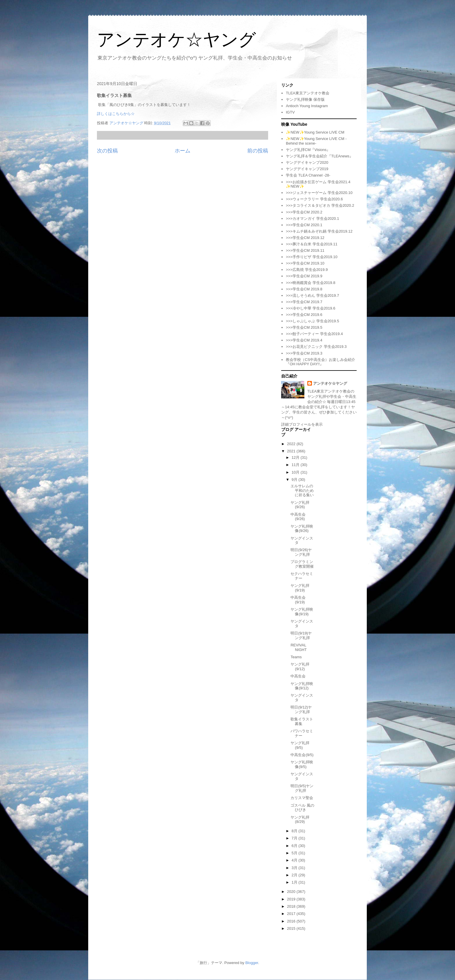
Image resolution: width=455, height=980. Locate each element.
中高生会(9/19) (298, 600)
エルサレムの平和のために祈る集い (302, 490)
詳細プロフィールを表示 (302, 424)
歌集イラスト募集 (302, 721)
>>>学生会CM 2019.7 (304, 302)
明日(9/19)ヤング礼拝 (301, 635)
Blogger (252, 963)
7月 (295, 838)
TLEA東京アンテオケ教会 (308, 93)
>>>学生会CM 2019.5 (304, 327)
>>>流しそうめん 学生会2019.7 (312, 295)
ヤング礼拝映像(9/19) (302, 612)
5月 (295, 853)
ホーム (183, 151)
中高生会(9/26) (298, 517)
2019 (292, 899)
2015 (292, 928)
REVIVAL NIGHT (298, 647)
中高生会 (298, 676)
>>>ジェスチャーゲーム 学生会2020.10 (319, 193)
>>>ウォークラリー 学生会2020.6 (314, 199)
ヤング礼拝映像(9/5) (302, 764)
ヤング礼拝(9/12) (300, 667)
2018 (292, 906)
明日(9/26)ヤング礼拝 (301, 552)
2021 (292, 451)
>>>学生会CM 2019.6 (304, 315)
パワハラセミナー (302, 733)
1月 (295, 882)
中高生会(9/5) (302, 755)
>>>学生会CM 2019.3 (304, 353)
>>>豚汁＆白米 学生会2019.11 (312, 244)
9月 (295, 480)
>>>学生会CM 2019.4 (304, 340)
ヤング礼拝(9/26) (300, 505)
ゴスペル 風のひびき (302, 808)
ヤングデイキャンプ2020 (307, 162)
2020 (292, 892)
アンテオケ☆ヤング (176, 40)
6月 (295, 846)
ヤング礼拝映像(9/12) (302, 686)
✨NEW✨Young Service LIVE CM (315, 132)
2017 (292, 914)
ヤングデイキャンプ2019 (307, 169)
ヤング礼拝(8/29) (300, 820)
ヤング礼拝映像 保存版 (305, 99)
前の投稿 (258, 151)
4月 (295, 860)
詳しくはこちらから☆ (116, 114)
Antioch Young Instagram (307, 106)
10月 (296, 472)
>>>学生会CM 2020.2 (304, 212)
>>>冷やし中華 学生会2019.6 (310, 308)
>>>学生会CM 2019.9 (304, 276)
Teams (296, 657)
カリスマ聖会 (302, 798)
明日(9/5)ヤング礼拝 (302, 788)
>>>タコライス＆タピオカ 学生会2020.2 (320, 205)
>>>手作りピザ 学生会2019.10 (312, 257)
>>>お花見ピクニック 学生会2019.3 (316, 347)
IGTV (290, 112)
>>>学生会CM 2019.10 (305, 263)
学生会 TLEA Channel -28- (308, 175)
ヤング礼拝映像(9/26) (302, 529)
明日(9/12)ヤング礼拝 (301, 710)
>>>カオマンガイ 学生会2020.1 (312, 219)
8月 (295, 831)
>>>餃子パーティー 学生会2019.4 (314, 334)
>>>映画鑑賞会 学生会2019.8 (310, 283)
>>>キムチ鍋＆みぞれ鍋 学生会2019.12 (319, 231)
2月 (295, 875)
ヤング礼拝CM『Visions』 (308, 150)
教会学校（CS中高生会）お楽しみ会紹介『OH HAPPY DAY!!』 (321, 362)
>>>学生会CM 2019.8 (304, 289)
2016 (292, 921)
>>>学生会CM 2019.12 (305, 238)
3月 (295, 868)
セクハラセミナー (302, 576)
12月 (296, 457)
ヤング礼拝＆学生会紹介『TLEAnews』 (319, 156)
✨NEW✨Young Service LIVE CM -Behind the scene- (316, 141)
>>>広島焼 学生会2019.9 (307, 270)
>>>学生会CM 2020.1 (304, 225)
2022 (292, 444)
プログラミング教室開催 (302, 564)
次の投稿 (107, 151)
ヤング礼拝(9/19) (300, 588)
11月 (296, 465)
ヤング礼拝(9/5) (300, 745)
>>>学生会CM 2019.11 (305, 250)
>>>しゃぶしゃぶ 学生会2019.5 (312, 321)
